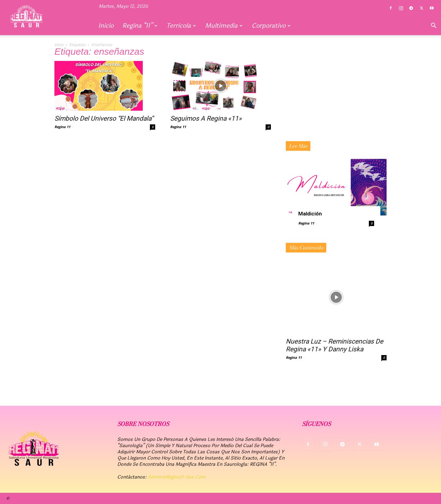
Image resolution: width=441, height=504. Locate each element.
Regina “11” (140, 26)
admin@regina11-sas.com (177, 477)
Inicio (106, 26)
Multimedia (224, 26)
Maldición (310, 214)
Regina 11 (62, 127)
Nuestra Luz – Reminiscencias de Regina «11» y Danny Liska (334, 345)
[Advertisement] (336, 99)
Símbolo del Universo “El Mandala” (104, 118)
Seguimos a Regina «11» (206, 118)
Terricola (181, 26)
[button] (434, 26)
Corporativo (271, 26)
